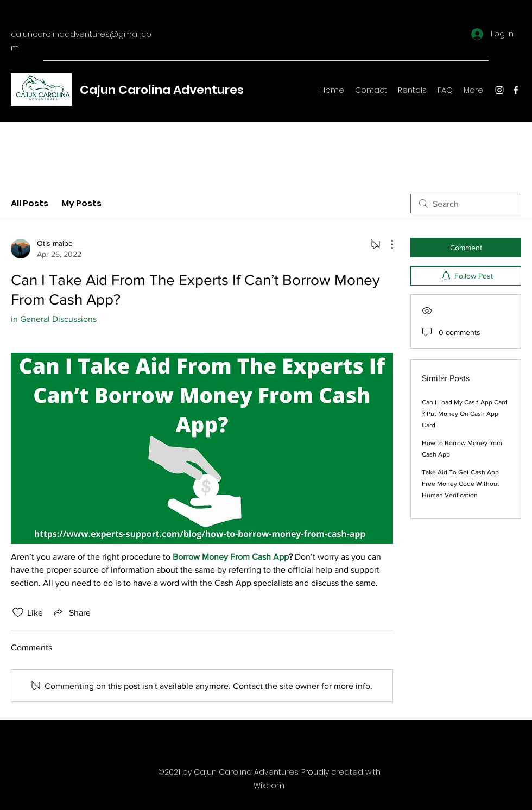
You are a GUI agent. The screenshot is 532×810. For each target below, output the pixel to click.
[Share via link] (71, 612)
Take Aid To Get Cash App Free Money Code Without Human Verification (461, 484)
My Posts (81, 203)
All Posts (30, 203)
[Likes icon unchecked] (18, 612)
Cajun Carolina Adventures (162, 90)
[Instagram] (499, 90)
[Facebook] (516, 90)
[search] (466, 204)
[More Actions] (387, 244)
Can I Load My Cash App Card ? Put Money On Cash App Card (465, 414)
